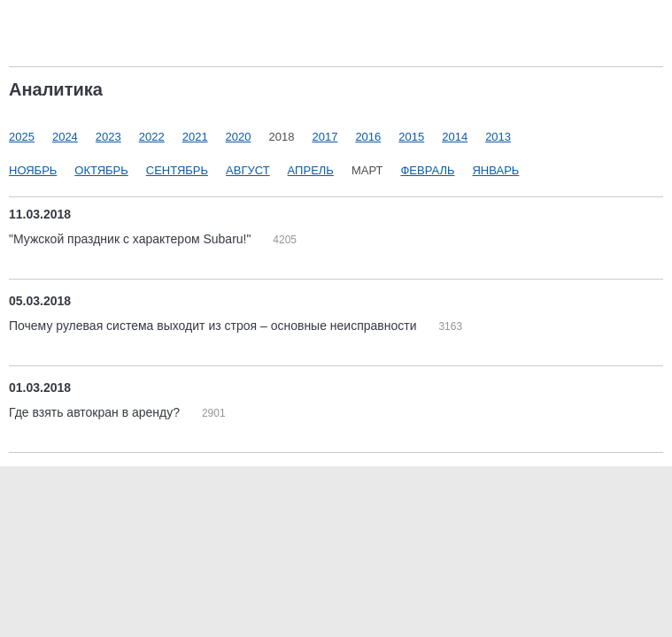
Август (248, 170)
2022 (152, 137)
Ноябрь (33, 170)
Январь (495, 170)
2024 (65, 137)
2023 (108, 137)
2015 (411, 137)
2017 (324, 137)
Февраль (427, 170)
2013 (498, 137)
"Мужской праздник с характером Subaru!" (131, 239)
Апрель (311, 170)
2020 (239, 137)
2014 (455, 137)
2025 (22, 137)
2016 (368, 137)
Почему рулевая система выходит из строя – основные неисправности (214, 326)
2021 (195, 137)
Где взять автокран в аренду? (96, 412)
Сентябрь (177, 170)
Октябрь (101, 170)
